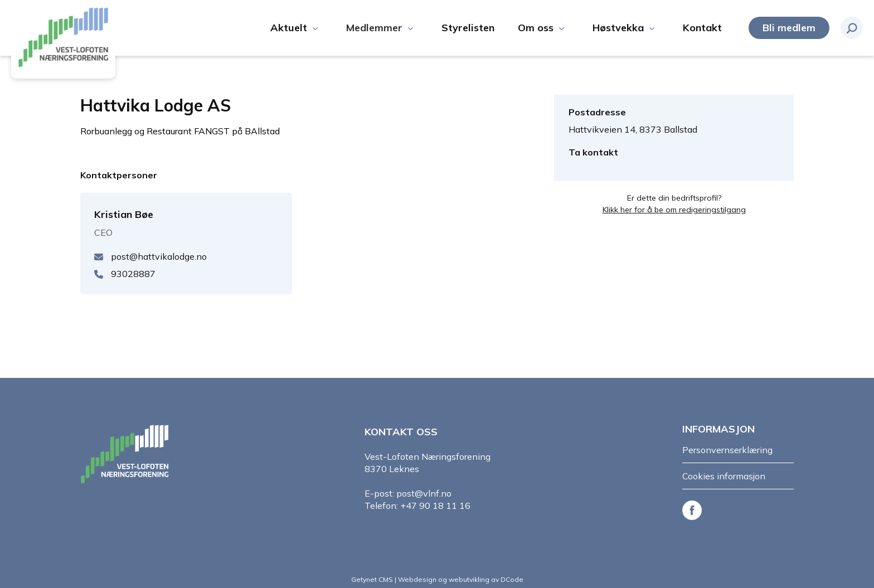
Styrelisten (468, 28)
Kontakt (702, 28)
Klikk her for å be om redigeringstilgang (674, 210)
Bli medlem (789, 28)
